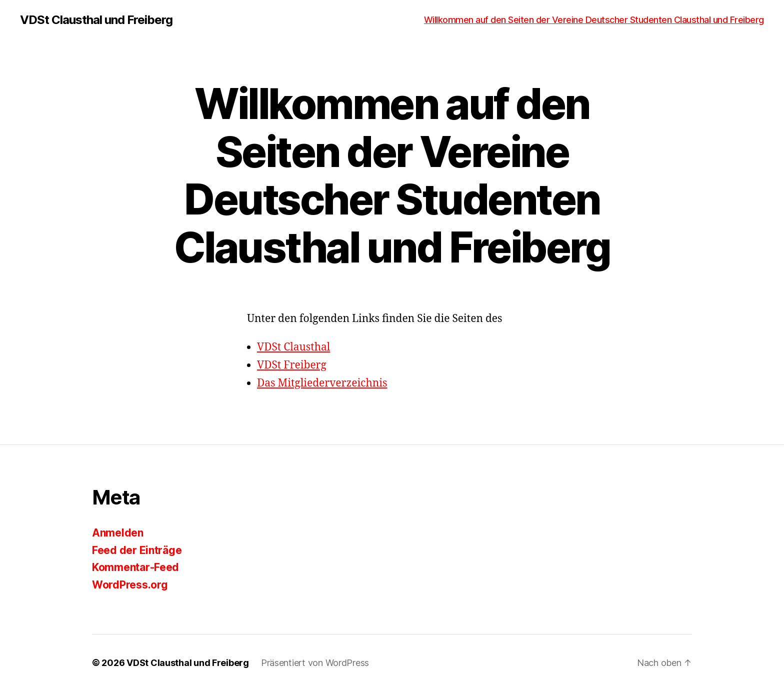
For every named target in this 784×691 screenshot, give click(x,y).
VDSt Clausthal (293, 347)
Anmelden (118, 533)
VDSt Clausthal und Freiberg (96, 20)
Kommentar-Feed (135, 567)
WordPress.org (130, 585)
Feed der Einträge (137, 550)
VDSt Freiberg (292, 365)
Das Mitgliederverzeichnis (322, 383)
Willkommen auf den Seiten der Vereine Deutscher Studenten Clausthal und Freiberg (594, 20)
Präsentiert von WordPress (315, 663)
